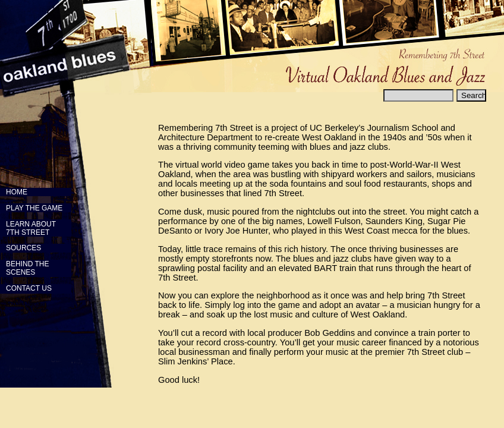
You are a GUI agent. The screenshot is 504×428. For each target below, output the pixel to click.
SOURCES (23, 248)
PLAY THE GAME (34, 208)
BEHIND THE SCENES (24, 268)
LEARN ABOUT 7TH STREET (28, 228)
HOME (17, 192)
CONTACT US (29, 288)
